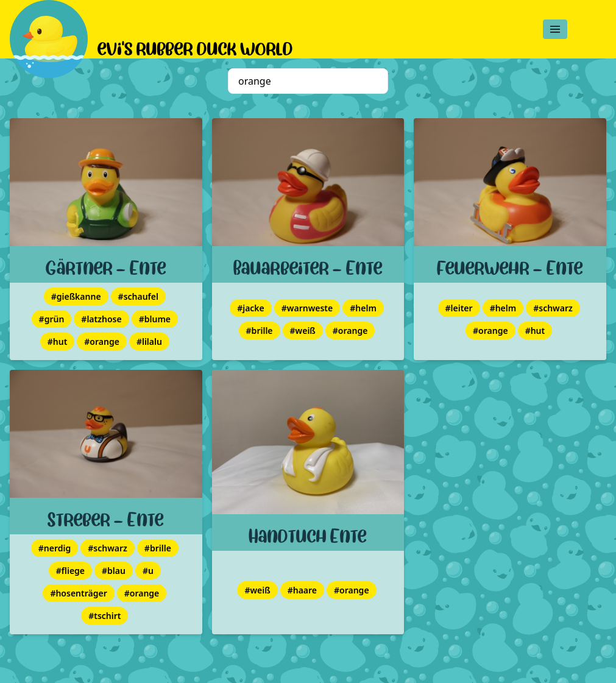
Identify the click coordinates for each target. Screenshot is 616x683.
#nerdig (55, 548)
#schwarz (553, 308)
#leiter (459, 308)
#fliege (70, 571)
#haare (302, 590)
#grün (52, 319)
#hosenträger (78, 593)
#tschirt (104, 616)
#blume (155, 319)
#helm (363, 308)
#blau (114, 571)
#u (148, 571)
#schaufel (138, 296)
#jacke (251, 308)
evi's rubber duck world (195, 46)
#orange (102, 341)
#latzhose (101, 319)
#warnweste (307, 308)
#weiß (303, 331)
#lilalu (149, 341)
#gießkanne (76, 296)
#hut (58, 341)
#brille (260, 331)
